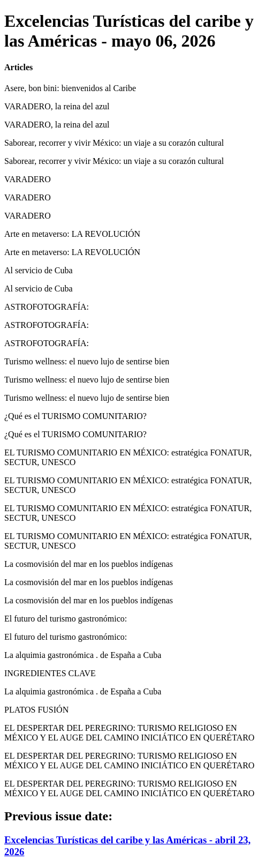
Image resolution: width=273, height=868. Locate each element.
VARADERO (28, 179)
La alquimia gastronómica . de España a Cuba (83, 655)
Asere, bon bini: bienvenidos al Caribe (70, 88)
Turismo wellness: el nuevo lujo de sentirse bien (87, 361)
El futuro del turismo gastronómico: (66, 619)
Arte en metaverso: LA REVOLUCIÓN (72, 234)
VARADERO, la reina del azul (57, 106)
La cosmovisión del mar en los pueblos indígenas (89, 564)
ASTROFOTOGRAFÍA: (47, 307)
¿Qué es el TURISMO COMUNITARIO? (75, 416)
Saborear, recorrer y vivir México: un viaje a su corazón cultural (114, 143)
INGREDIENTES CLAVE (50, 673)
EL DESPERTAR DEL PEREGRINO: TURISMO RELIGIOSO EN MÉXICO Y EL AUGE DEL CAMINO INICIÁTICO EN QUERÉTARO (129, 733)
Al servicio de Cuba (39, 270)
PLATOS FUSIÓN (36, 710)
